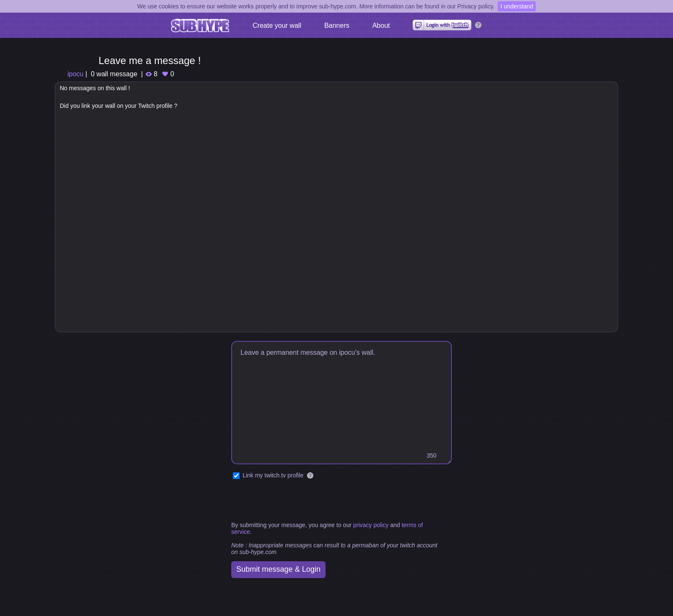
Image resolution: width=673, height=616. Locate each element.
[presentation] (295, 501)
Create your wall (277, 25)
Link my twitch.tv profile (273, 475)
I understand (517, 6)
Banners (337, 25)
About (381, 25)
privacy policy (371, 525)
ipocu (75, 74)
